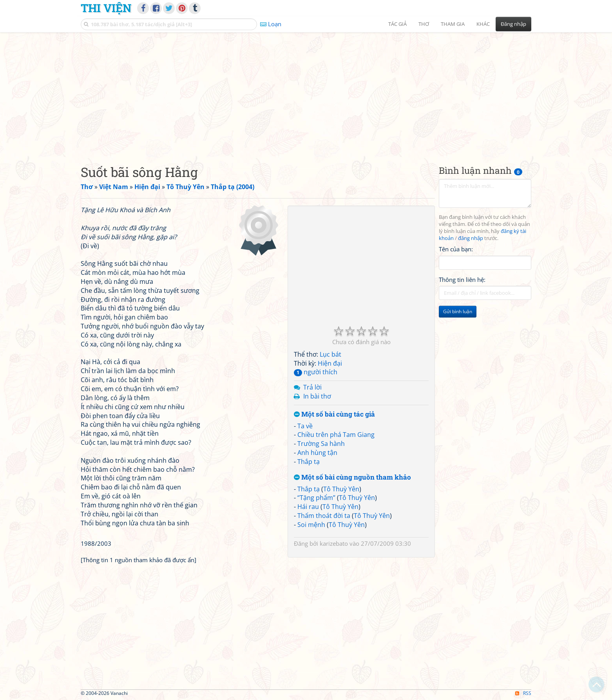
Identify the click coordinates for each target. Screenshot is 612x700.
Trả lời (312, 387)
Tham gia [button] (453, 24)
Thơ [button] (424, 24)
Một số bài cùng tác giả (334, 414)
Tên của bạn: (456, 249)
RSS (523, 693)
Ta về (305, 426)
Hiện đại (330, 363)
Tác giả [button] (397, 24)
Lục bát (330, 354)
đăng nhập (471, 238)
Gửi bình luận (458, 311)
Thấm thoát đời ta (324, 516)
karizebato (334, 543)
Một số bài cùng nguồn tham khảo (352, 477)
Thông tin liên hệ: (462, 280)
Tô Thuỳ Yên (341, 489)
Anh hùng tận (317, 453)
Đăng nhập (513, 24)
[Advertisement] (306, 92)
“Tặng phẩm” (316, 498)
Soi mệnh (311, 525)
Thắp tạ (309, 462)
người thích (316, 372)
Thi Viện (106, 8)
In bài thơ (317, 396)
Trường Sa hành (321, 444)
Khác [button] (483, 24)
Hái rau (308, 507)
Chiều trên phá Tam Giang (336, 435)
